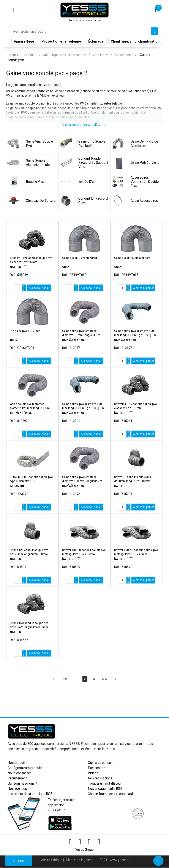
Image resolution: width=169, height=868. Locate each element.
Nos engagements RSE (105, 789)
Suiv (105, 680)
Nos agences (17, 789)
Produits (30, 55)
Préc (65, 680)
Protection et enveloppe (62, 40)
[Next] (115, 680)
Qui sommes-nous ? (22, 784)
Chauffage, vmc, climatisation (136, 40)
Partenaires (96, 768)
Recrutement (17, 779)
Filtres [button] (18, 861)
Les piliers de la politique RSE (30, 794)
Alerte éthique (52, 860)
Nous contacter (19, 774)
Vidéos (93, 774)
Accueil (13, 55)
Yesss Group (84, 850)
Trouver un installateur (105, 784)
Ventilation (100, 55)
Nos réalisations (100, 779)
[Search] (81, 30)
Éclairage (96, 40)
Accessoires (124, 55)
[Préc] (54, 680)
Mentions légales (79, 860)
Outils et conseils (101, 763)
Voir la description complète (85, 126)
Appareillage (24, 40)
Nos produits (17, 763)
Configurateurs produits (25, 768)
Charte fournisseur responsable (111, 794)
